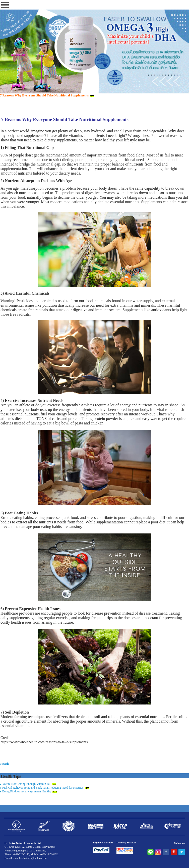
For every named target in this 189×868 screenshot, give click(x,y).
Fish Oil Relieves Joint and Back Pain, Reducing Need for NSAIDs (43, 788)
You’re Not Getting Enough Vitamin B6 (26, 784)
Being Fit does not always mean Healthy (27, 791)
